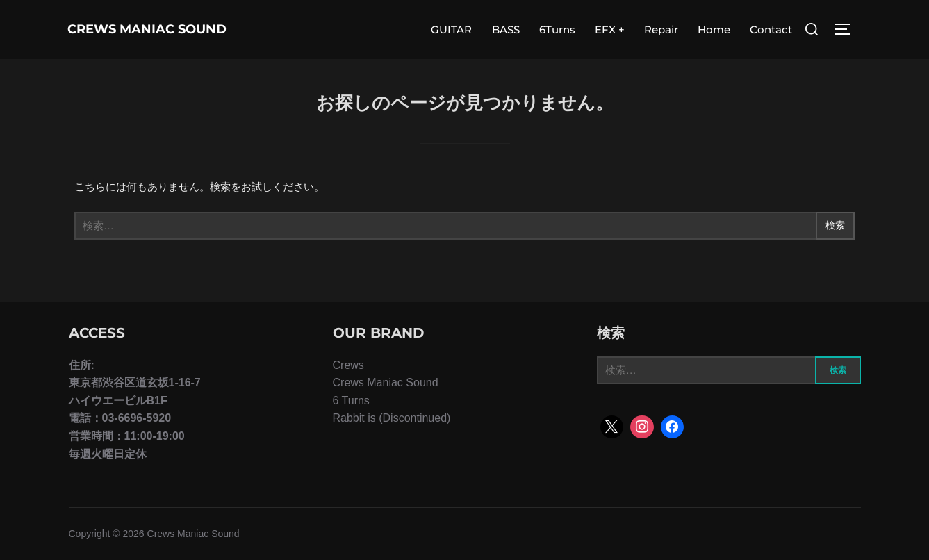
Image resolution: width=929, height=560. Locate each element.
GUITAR (451, 30)
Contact (771, 30)
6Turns (557, 30)
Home (714, 30)
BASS (506, 30)
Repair (661, 30)
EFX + (610, 30)
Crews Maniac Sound (125, 29)
